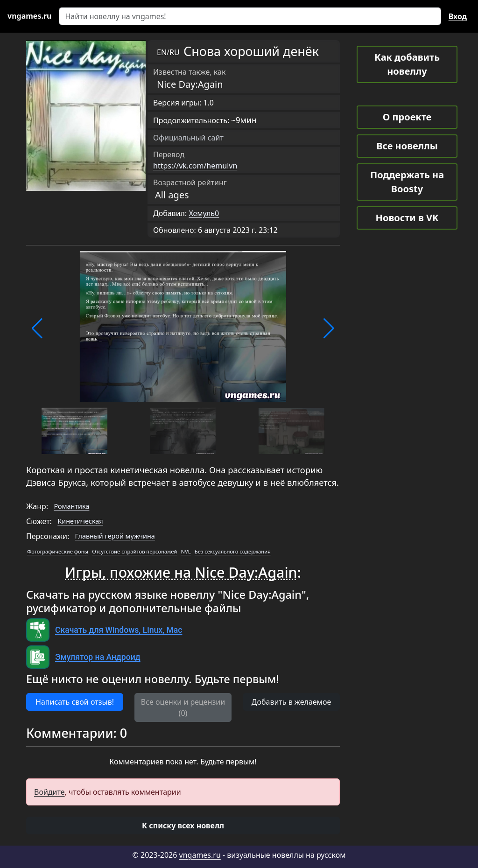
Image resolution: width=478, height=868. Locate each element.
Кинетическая (80, 521)
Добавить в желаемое (291, 702)
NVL (186, 551)
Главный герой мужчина (115, 536)
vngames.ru (200, 855)
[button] (37, 329)
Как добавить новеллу (407, 64)
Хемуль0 (204, 213)
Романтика (71, 506)
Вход (458, 16)
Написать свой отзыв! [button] (75, 702)
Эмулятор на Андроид (98, 657)
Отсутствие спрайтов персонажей (134, 551)
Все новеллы (407, 146)
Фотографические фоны (58, 551)
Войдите (49, 792)
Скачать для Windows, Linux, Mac (119, 630)
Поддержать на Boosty (407, 182)
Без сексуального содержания (233, 551)
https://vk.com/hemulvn (195, 166)
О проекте (407, 117)
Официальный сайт (188, 138)
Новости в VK (407, 218)
